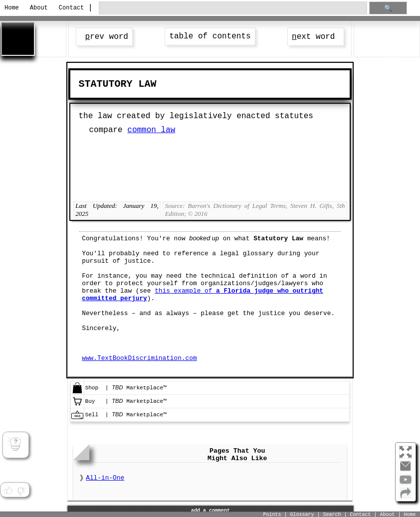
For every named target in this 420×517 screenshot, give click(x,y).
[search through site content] (233, 8)
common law (151, 130)
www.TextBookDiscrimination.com (139, 358)
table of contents (210, 36)
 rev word (104, 37)
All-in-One (105, 478)
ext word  (316, 37)
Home (12, 8)
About (39, 8)
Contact (71, 8)
